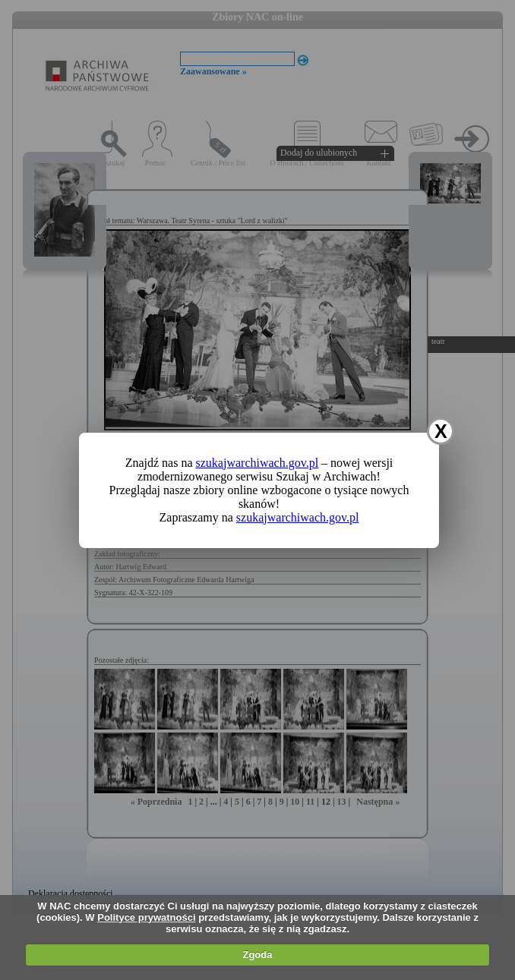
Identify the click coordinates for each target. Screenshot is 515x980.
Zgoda (257, 955)
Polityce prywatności (146, 917)
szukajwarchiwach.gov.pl (257, 463)
